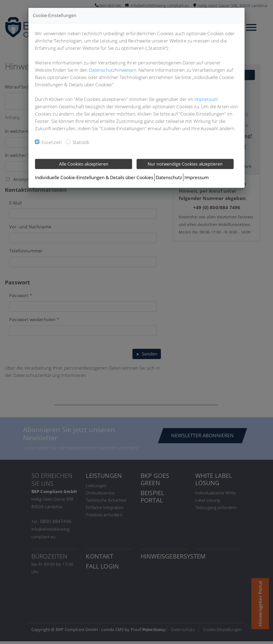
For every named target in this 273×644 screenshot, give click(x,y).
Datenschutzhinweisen (112, 70)
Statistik (81, 142)
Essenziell (52, 142)
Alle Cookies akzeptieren (84, 164)
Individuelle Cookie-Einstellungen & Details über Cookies (94, 177)
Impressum (206, 99)
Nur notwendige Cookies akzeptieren (185, 164)
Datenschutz (169, 177)
